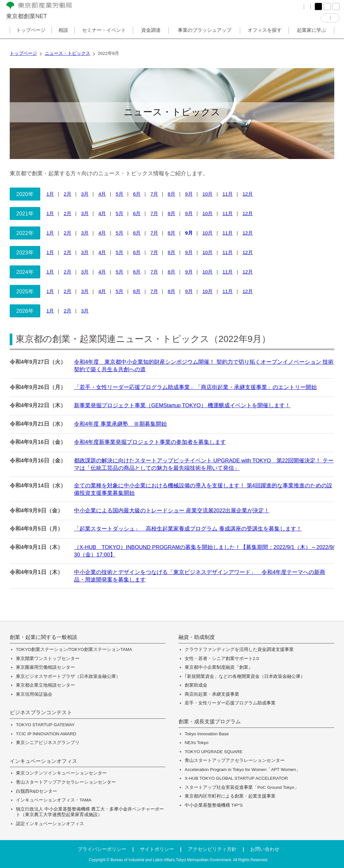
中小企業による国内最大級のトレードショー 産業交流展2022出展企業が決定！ (172, 510)
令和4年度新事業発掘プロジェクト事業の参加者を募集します (150, 442)
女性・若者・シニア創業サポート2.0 (222, 659)
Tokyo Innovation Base (207, 734)
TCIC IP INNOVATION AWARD (46, 734)
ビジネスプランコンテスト (41, 713)
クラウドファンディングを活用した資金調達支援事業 (239, 649)
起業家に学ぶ (312, 37)
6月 (137, 194)
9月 (189, 194)
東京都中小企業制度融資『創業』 (219, 667)
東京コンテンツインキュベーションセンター (61, 773)
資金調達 (151, 37)
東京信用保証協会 (34, 694)
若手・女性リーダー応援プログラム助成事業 (230, 703)
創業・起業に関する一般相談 (43, 637)
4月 (102, 194)
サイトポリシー (157, 849)
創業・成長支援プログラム (210, 722)
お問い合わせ (265, 849)
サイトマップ (277, 10)
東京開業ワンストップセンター (48, 659)
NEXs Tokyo (197, 743)
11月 (227, 194)
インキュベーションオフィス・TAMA (54, 800)
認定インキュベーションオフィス (50, 824)
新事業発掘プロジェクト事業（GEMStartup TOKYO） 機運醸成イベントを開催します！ (182, 405)
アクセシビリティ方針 (212, 849)
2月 (67, 194)
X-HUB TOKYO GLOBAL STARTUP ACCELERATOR (236, 778)
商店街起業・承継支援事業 (212, 694)
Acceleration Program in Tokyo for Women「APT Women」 (242, 770)
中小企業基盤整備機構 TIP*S (214, 805)
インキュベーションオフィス (43, 761)
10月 (208, 194)
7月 (154, 194)
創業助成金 (196, 685)
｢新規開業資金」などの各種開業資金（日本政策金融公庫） (245, 676)
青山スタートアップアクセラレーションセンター (66, 782)
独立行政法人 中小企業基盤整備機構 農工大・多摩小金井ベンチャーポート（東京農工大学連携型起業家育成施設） (90, 812)
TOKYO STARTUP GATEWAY (45, 725)
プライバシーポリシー (102, 849)
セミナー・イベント (104, 37)
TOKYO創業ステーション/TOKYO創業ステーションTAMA (74, 649)
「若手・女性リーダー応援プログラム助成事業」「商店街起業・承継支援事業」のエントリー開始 (195, 387)
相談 (63, 37)
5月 (120, 194)
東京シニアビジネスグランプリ (48, 743)
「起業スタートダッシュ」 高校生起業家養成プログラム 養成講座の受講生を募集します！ (188, 529)
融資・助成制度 (197, 637)
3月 (85, 194)
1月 (50, 194)
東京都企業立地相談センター (45, 685)
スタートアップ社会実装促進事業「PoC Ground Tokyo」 (242, 787)
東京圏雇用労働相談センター (45, 667)
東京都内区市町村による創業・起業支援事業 (230, 796)
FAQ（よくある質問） (233, 10)
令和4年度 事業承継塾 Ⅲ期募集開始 (120, 424)
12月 (248, 194)
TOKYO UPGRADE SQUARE (214, 752)
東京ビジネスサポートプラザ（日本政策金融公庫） (68, 676)
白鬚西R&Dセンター (37, 791)
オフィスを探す (265, 37)
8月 (172, 194)
